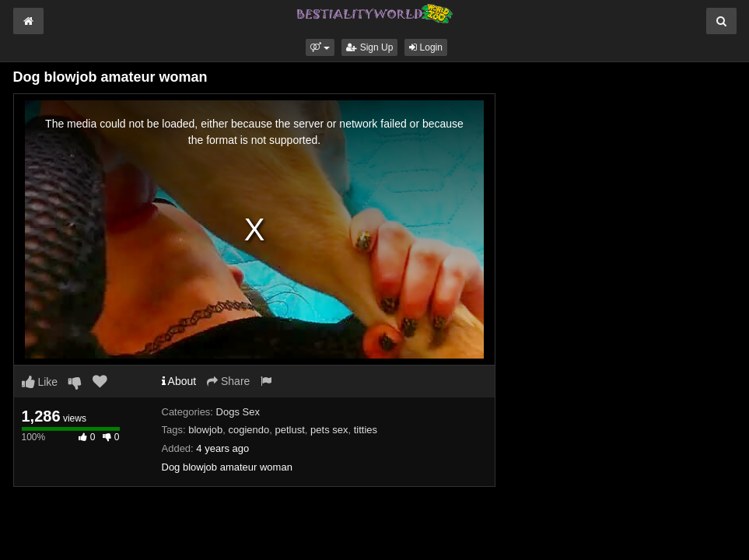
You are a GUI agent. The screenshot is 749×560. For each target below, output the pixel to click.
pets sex (329, 430)
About (179, 381)
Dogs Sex (238, 412)
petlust (290, 430)
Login (426, 47)
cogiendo (249, 430)
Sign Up (369, 47)
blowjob (205, 430)
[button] (320, 47)
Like (40, 382)
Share (228, 381)
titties (366, 430)
